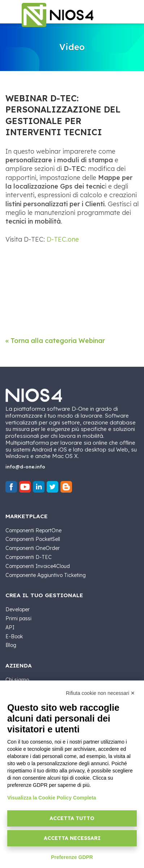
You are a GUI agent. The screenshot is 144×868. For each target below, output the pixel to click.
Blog (11, 645)
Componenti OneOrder (33, 548)
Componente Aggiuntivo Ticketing (46, 575)
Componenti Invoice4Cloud (38, 566)
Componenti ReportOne (33, 530)
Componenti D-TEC (29, 557)
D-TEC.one (63, 239)
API (10, 627)
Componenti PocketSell (33, 539)
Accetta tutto (72, 818)
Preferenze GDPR (72, 857)
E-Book (14, 636)
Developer (18, 609)
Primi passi (18, 618)
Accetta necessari (72, 838)
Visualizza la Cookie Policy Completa (52, 798)
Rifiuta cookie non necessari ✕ (100, 693)
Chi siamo (17, 680)
